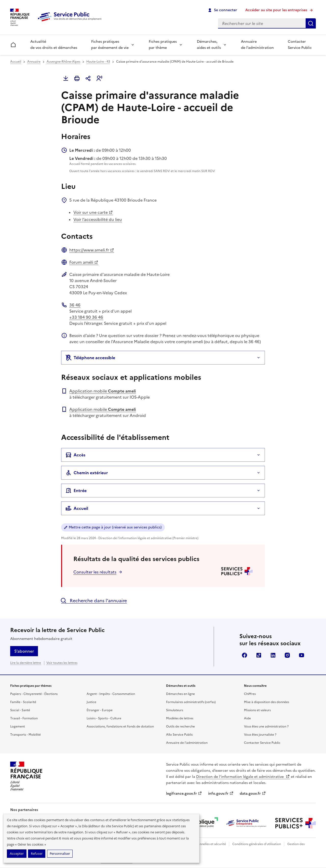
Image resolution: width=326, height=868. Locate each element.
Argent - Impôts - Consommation (111, 694)
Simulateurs (175, 710)
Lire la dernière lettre (26, 663)
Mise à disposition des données (267, 702)
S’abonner (24, 651)
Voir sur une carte (93, 212)
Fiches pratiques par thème (163, 45)
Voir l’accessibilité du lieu (98, 219)
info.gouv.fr (221, 794)
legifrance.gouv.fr (184, 794)
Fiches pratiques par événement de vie (110, 45)
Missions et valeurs (257, 710)
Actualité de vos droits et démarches (54, 45)
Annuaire (34, 62)
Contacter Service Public (300, 45)
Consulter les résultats (95, 572)
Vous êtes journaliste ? (260, 735)
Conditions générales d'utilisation (257, 844)
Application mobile (103, 391)
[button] (99, 78)
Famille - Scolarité (23, 702)
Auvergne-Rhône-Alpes (63, 62)
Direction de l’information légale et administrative (243, 777)
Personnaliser (60, 854)
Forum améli (84, 262)
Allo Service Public (180, 735)
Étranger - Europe (100, 710)
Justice (91, 702)
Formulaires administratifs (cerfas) (191, 702)
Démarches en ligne (180, 694)
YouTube (302, 655)
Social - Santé (20, 710)
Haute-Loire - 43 (98, 62)
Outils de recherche (180, 726)
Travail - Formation (24, 718)
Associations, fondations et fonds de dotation (120, 726)
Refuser (37, 854)
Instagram (287, 655)
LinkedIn (273, 655)
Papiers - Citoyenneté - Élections (34, 694)
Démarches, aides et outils (209, 45)
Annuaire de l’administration (257, 45)
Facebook (244, 655)
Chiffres (250, 694)
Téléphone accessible (90, 358)
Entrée (76, 491)
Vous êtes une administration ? (266, 726)
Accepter (17, 854)
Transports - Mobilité (25, 735)
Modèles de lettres (180, 718)
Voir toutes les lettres (62, 663)
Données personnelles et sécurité (202, 844)
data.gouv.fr (253, 794)
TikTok (259, 655)
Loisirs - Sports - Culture (104, 718)
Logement (18, 726)
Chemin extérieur (87, 473)
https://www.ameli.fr (92, 250)
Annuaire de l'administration (187, 743)
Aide (247, 718)
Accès (75, 455)
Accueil (16, 62)
